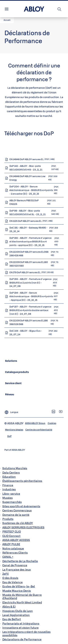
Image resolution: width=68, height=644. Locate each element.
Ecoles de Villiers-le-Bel (19, 586)
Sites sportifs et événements (21, 506)
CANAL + (8, 557)
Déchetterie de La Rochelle (20, 561)
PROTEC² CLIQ (12, 531)
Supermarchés (12, 502)
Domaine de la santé (16, 515)
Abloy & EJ (9, 606)
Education (9, 477)
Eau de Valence (13, 582)
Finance (8, 485)
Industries (9, 489)
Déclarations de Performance (22, 639)
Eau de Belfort (12, 619)
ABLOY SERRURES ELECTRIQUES (23, 527)
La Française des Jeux (17, 570)
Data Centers (11, 472)
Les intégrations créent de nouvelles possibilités (26, 633)
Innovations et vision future (20, 628)
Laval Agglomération (16, 615)
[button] (7, 20)
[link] (11, 361)
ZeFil (6, 574)
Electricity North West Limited (22, 602)
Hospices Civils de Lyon (18, 611)
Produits (8, 519)
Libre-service (11, 494)
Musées (8, 498)
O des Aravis (10, 578)
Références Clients (15, 553)
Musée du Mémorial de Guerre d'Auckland (22, 596)
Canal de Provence (15, 565)
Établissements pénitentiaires (22, 481)
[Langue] (11, 411)
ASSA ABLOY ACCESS (16, 540)
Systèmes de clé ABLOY (18, 523)
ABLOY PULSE (11, 544)
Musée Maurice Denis (17, 591)
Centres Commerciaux (17, 510)
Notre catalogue (13, 548)
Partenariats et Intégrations (21, 623)
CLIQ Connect (11, 536)
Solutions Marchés (15, 468)
